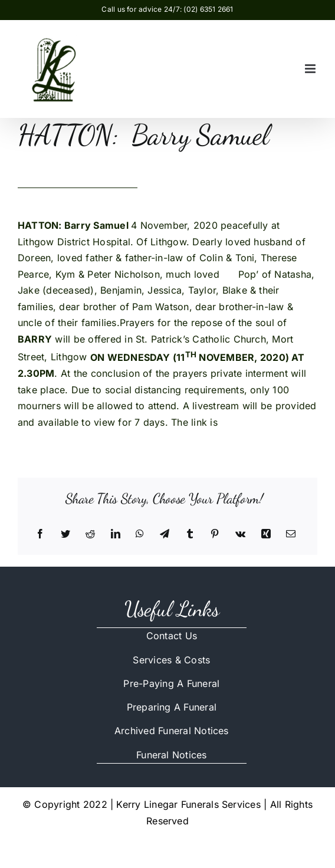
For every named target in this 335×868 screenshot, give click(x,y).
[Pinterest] (215, 534)
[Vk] (240, 534)
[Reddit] (90, 534)
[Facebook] (40, 534)
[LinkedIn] (116, 534)
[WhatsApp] (140, 534)
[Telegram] (165, 534)
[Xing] (266, 534)
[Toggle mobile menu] (311, 69)
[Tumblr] (190, 534)
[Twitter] (65, 534)
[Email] (291, 534)
